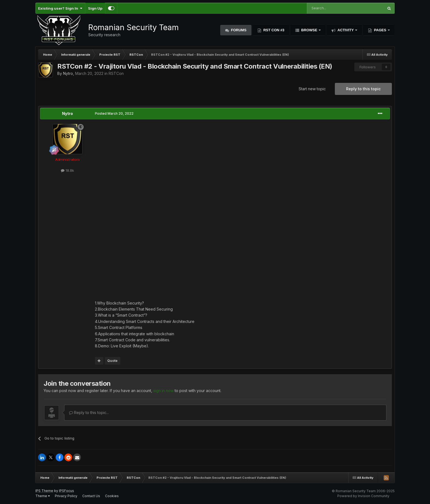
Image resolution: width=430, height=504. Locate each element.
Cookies (112, 496)
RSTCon (116, 73)
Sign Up (95, 8)
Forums (238, 30)
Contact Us (91, 496)
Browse (309, 30)
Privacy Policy (66, 496)
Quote (112, 361)
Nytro (68, 73)
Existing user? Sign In (60, 8)
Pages (380, 30)
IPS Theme (44, 491)
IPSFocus (67, 491)
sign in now (163, 391)
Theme (43, 496)
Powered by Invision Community (363, 496)
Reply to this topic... (89, 413)
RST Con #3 (273, 30)
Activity (346, 30)
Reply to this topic (363, 89)
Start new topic (312, 89)
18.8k (67, 170)
